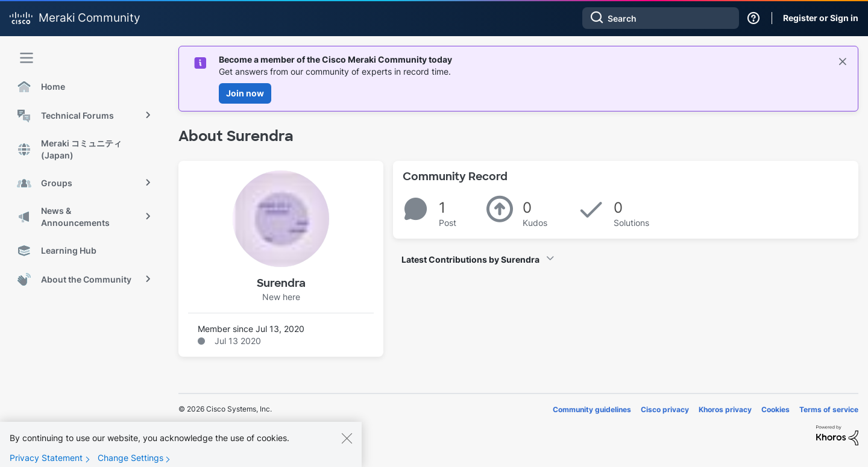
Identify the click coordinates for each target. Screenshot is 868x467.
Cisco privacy (665, 409)
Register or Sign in (821, 18)
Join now (245, 93)
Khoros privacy (725, 409)
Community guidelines (592, 409)
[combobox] (661, 18)
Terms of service (829, 409)
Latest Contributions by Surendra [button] (470, 259)
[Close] (347, 448)
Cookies (775, 409)
